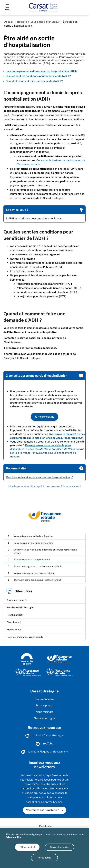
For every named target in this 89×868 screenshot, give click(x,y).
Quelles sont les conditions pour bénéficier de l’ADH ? (38, 76)
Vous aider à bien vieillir (45, 22)
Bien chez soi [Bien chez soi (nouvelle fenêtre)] (14, 622)
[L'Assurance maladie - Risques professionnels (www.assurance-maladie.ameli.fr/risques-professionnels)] (59, 672)
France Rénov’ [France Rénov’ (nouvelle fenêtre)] (14, 630)
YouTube (44, 744)
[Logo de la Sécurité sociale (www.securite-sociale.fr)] (27, 659)
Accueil (9, 22)
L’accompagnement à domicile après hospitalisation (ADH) (41, 71)
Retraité (22, 22)
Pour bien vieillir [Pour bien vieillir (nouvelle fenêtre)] (15, 615)
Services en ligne (44, 718)
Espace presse (44, 705)
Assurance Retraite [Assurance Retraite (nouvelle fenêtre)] (17, 600)
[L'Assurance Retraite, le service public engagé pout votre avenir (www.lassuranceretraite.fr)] (59, 659)
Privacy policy (14, 837)
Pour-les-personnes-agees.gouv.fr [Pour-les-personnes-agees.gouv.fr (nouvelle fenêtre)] (25, 637)
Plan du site (45, 826)
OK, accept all (27, 847)
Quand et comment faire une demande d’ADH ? (34, 81)
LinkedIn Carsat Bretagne (44, 736)
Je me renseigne (44, 417)
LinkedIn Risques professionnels (44, 752)
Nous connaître (45, 699)
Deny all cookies (59, 847)
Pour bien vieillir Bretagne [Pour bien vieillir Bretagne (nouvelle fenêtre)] (20, 607)
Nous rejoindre (45, 712)
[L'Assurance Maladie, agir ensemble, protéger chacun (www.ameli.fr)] (28, 672)
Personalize (44, 858)
